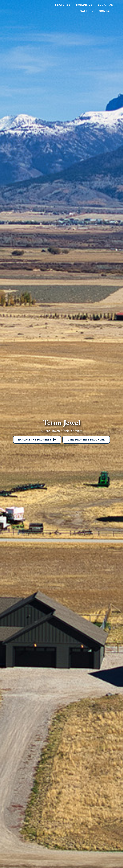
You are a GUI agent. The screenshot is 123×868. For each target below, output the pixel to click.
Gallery (87, 11)
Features (63, 5)
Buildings (84, 5)
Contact (106, 11)
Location (106, 5)
